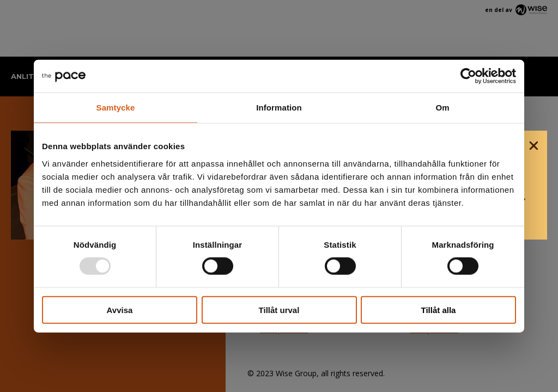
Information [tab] (279, 108)
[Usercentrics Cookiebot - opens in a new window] (468, 76)
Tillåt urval (279, 310)
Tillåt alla (439, 310)
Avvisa (120, 310)
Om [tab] (442, 108)
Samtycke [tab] (116, 108)
